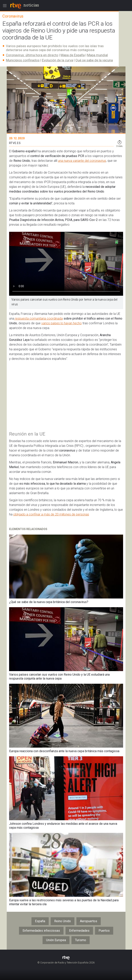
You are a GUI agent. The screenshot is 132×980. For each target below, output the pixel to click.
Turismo (81, 940)
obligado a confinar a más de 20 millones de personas (51, 514)
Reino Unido (63, 921)
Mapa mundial (97, 55)
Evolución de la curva (57, 60)
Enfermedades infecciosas (41, 931)
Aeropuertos (89, 921)
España (40, 921)
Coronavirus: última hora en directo (32, 55)
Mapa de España (73, 55)
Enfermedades (79, 931)
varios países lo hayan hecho (62, 323)
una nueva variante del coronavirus (82, 161)
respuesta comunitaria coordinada (38, 318)
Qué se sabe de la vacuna (94, 60)
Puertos (104, 931)
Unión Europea (56, 940)
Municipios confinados (23, 60)
